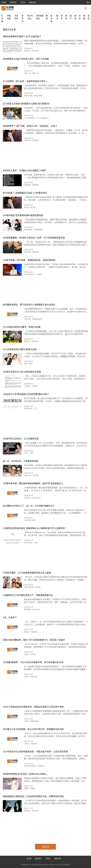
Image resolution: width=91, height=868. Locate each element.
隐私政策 (32, 2)
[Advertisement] (45, 156)
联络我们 (13, 2)
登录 (88, 2)
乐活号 (23, 2)
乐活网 (4, 2)
